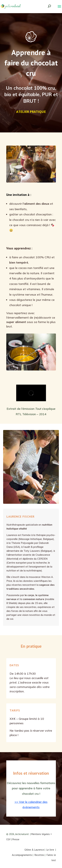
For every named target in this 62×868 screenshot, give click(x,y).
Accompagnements (22, 855)
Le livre (50, 850)
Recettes (39, 855)
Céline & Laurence (34, 850)
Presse (16, 839)
